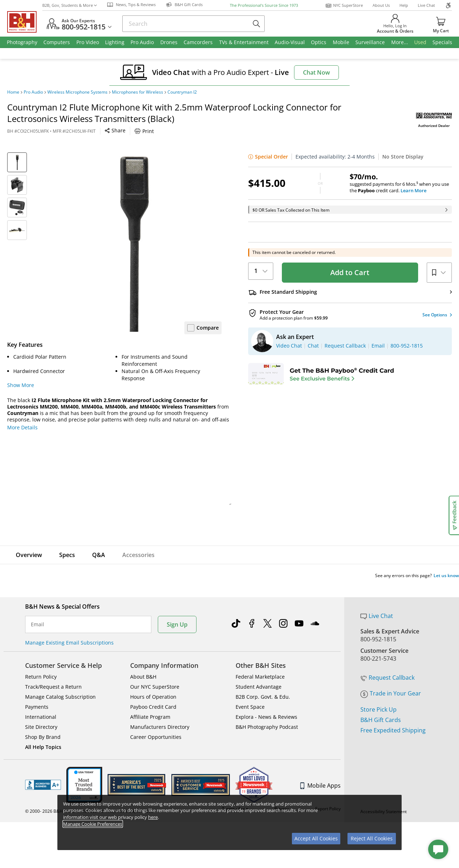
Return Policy (41, 677)
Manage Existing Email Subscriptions (69, 643)
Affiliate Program (150, 717)
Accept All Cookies (316, 838)
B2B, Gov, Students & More (70, 5)
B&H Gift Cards (381, 720)
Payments (37, 707)
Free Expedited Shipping (393, 730)
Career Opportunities (156, 737)
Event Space (250, 707)
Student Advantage (259, 687)
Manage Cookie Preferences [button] (93, 824)
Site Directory (41, 727)
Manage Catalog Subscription (60, 697)
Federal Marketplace (260, 677)
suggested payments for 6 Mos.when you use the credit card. (401, 183)
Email (37, 624)
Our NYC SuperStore (155, 687)
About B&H (143, 677)
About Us (381, 5)
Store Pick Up (378, 709)
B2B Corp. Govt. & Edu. (263, 697)
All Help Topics (43, 747)
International (41, 717)
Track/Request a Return (53, 687)
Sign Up (177, 624)
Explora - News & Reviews (266, 717)
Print (144, 131)
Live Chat (426, 5)
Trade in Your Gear (391, 693)
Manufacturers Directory (160, 727)
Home (13, 92)
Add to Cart (350, 272)
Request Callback (387, 678)
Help (404, 5)
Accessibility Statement (384, 847)
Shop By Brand (43, 737)
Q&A (99, 555)
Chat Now (316, 72)
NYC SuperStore (344, 5)
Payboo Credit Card (153, 707)
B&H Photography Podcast (267, 727)
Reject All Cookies (372, 838)
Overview (29, 555)
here (153, 817)
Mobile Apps (320, 786)
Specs (67, 555)
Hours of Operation (153, 697)
